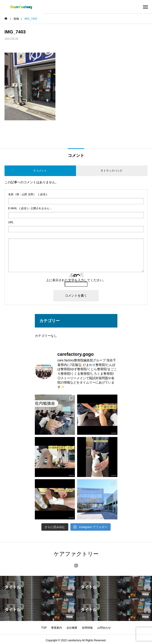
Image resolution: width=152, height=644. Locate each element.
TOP (44, 628)
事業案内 (57, 628)
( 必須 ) (28, 194)
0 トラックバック (112, 171)
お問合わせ (104, 628)
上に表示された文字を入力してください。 (76, 280)
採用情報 (87, 628)
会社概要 (72, 628)
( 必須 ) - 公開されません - (30, 208)
